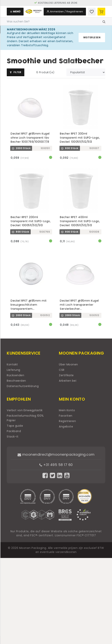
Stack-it (13, 437)
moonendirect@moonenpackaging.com (56, 454)
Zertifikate (66, 375)
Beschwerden (16, 381)
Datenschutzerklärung (23, 386)
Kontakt (12, 364)
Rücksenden (15, 375)
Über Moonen (68, 364)
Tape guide (15, 426)
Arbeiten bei (68, 381)
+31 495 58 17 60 (56, 465)
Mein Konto (67, 410)
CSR (62, 370)
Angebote (66, 426)
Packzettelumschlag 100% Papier (25, 418)
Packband (14, 431)
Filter (16, 72)
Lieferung (14, 370)
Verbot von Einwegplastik (25, 410)
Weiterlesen (92, 37)
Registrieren (67, 421)
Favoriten (66, 416)
